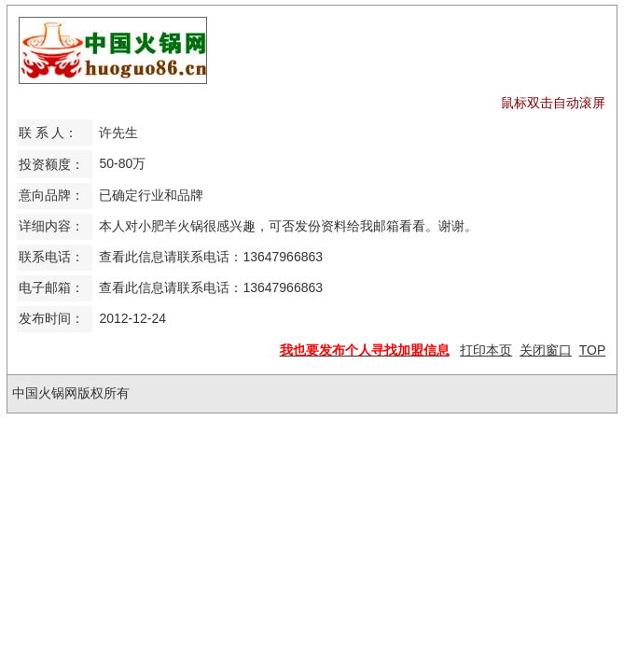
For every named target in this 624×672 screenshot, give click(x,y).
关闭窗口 (546, 350)
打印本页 (486, 350)
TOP (593, 350)
